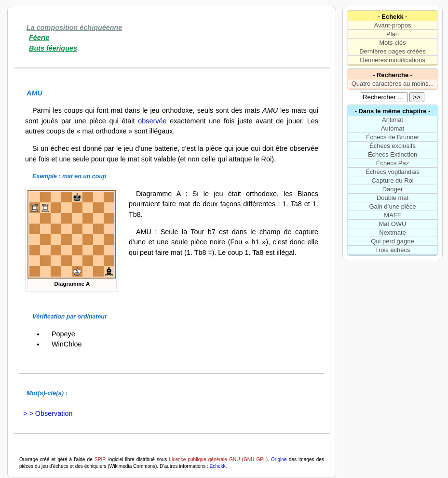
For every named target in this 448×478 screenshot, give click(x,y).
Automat (393, 128)
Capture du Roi (392, 180)
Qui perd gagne (392, 241)
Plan (393, 34)
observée (152, 121)
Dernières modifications (392, 60)
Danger (393, 189)
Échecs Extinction (393, 154)
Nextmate (392, 232)
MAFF (392, 215)
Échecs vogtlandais (393, 172)
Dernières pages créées (393, 51)
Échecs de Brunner (393, 137)
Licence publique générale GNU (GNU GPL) (219, 459)
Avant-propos (393, 25)
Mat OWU (393, 224)
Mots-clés (392, 43)
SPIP (100, 459)
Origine (279, 459)
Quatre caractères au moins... (393, 84)
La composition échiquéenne (74, 27)
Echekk (218, 466)
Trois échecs (393, 250)
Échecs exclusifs (393, 146)
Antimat (393, 120)
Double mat (393, 198)
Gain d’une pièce (392, 206)
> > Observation (46, 413)
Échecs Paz (393, 163)
